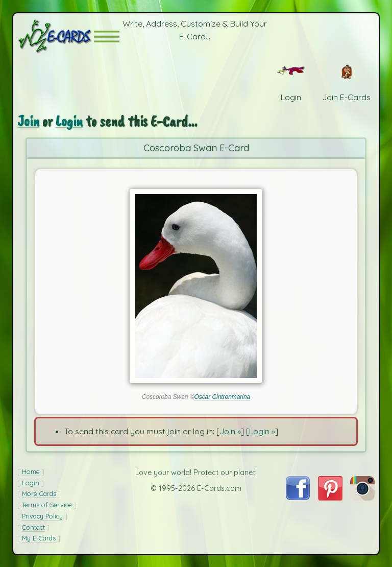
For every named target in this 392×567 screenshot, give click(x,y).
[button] (107, 37)
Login (69, 121)
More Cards (39, 493)
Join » (230, 431)
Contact (33, 527)
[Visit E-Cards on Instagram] (362, 498)
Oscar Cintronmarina (222, 397)
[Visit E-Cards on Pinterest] (330, 498)
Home (31, 471)
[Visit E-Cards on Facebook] (298, 497)
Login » (262, 431)
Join (28, 121)
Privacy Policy (42, 516)
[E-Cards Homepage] (56, 37)
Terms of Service (47, 505)
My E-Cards (39, 538)
